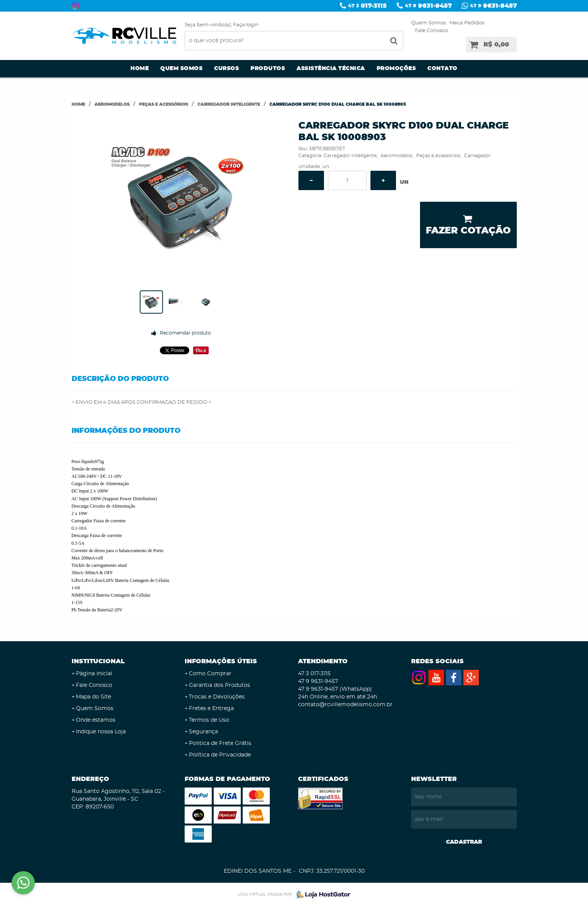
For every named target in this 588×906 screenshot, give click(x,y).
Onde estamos (96, 720)
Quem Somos (428, 23)
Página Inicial (94, 674)
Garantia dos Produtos (219, 685)
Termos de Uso (209, 720)
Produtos (268, 69)
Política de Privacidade (220, 755)
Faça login (246, 25)
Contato (442, 69)
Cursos (226, 69)
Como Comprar (210, 674)
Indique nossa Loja (101, 732)
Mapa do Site (93, 697)
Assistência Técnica (331, 69)
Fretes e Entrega (211, 709)
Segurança (203, 732)
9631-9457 (428, 6)
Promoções (396, 69)
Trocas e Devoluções (217, 697)
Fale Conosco (431, 31)
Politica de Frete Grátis (220, 743)
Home (140, 69)
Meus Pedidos (467, 23)
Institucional (98, 661)
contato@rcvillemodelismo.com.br (345, 705)
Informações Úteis (221, 661)
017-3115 (367, 6)
